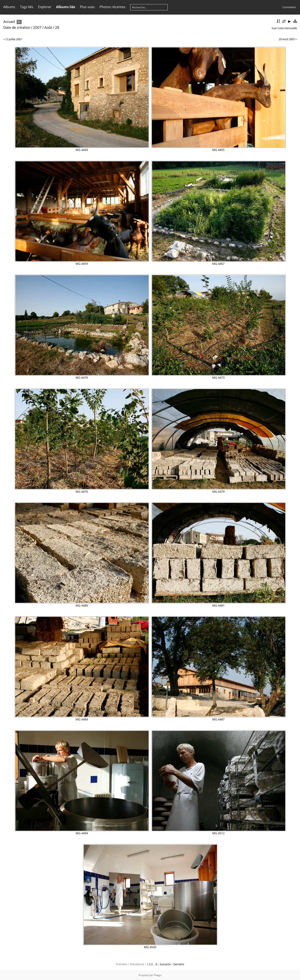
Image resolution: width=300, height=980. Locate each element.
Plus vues (87, 7)
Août (48, 27)
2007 (37, 27)
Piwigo (158, 975)
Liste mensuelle (287, 28)
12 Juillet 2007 (14, 39)
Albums (9, 7)
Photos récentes (112, 7)
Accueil (9, 22)
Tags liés (27, 7)
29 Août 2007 (287, 39)
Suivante (165, 964)
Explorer (45, 7)
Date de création (17, 27)
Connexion (289, 7)
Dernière (179, 964)
